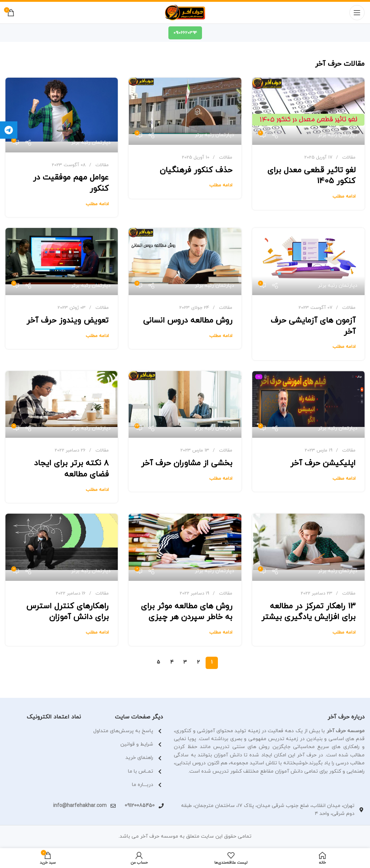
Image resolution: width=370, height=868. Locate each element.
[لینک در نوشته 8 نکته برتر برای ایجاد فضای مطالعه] (62, 405)
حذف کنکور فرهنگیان (196, 170)
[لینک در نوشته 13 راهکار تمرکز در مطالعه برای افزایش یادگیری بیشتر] (308, 547)
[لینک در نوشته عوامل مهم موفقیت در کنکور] (62, 115)
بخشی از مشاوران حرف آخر (187, 463)
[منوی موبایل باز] (357, 13)
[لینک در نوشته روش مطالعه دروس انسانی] (185, 262)
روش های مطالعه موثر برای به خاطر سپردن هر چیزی (187, 612)
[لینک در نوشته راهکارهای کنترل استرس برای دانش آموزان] (62, 547)
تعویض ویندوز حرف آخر (68, 321)
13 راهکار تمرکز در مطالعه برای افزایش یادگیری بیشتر (308, 612)
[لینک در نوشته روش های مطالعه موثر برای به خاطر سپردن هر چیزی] (185, 547)
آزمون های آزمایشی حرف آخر (313, 326)
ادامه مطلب (344, 197)
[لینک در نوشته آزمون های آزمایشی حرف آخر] (308, 262)
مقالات (349, 157)
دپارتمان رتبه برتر (338, 135)
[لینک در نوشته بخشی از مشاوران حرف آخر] (185, 405)
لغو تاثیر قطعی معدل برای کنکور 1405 (311, 176)
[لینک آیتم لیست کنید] (127, 758)
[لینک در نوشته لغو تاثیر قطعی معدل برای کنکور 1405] (308, 111)
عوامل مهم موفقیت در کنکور (71, 183)
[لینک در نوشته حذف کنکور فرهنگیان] (185, 111)
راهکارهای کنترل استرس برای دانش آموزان (68, 612)
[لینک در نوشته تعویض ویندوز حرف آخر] (62, 262)
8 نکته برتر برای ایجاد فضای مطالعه (71, 469)
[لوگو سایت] (185, 13)
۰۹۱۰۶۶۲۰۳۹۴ (185, 33)
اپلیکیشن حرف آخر (323, 463)
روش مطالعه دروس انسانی (188, 321)
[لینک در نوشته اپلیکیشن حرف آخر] (308, 405)
